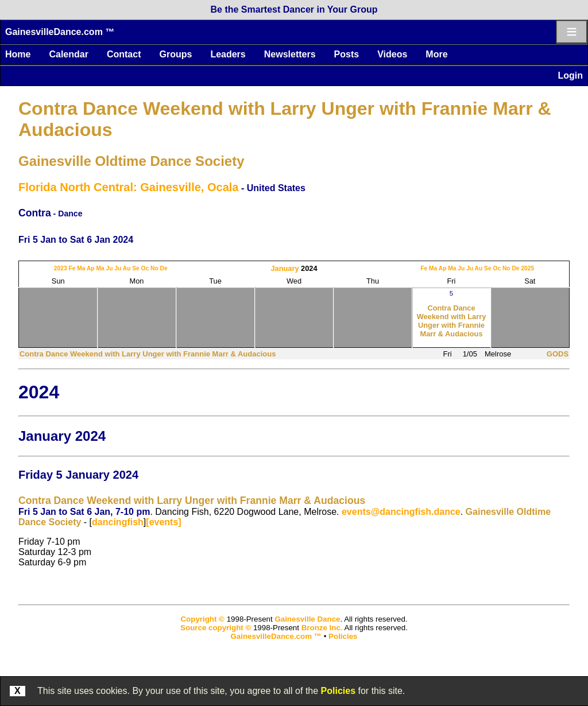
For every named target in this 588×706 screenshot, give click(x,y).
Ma (81, 268)
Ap (91, 268)
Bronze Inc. (322, 628)
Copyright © (202, 619)
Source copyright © (216, 628)
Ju (110, 268)
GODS (558, 354)
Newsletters (290, 54)
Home (18, 54)
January (285, 268)
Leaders (228, 54)
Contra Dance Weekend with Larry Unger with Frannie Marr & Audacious (452, 321)
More (436, 54)
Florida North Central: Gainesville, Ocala (128, 187)
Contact (124, 54)
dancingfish (118, 522)
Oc (145, 268)
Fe (72, 268)
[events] (163, 522)
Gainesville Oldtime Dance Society (131, 161)
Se (136, 268)
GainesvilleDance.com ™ (60, 32)
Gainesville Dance (307, 619)
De (164, 268)
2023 (61, 268)
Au (127, 268)
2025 (527, 268)
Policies (338, 691)
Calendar (68, 54)
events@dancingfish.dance (401, 512)
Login (570, 75)
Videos (392, 54)
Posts (347, 54)
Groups (175, 54)
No (154, 268)
